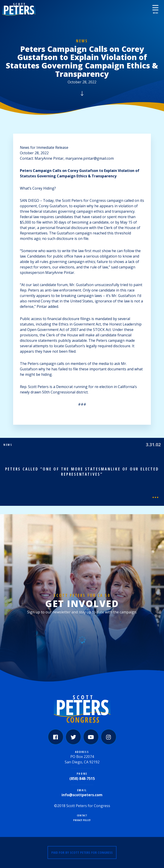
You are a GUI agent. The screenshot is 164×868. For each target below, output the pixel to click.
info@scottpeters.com (82, 795)
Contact (82, 816)
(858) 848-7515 (82, 779)
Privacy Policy (82, 820)
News (82, 41)
